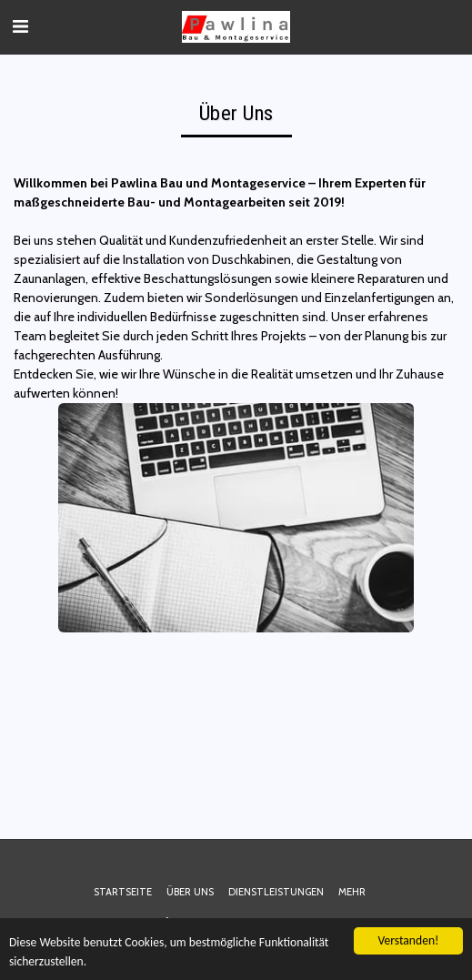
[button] (20, 26)
